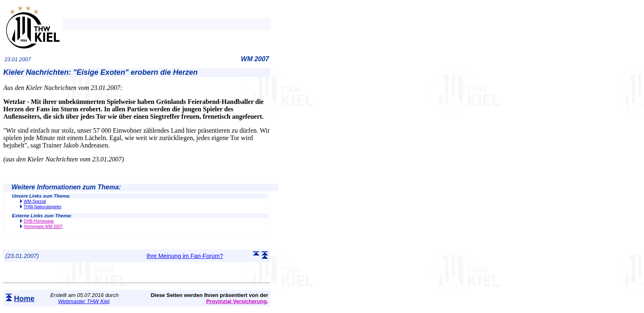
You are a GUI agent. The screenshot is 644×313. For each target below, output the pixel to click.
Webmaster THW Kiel (84, 301)
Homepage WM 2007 (43, 227)
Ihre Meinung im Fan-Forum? (185, 256)
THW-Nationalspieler (43, 207)
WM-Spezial (35, 201)
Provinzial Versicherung (236, 301)
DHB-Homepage (39, 221)
